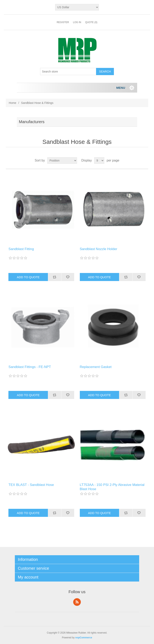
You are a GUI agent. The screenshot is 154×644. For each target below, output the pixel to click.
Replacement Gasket (96, 367)
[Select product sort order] (62, 160)
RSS (77, 602)
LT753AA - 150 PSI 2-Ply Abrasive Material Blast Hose (112, 487)
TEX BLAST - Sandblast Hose (31, 485)
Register (63, 22)
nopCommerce (84, 638)
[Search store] (68, 72)
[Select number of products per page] (99, 160)
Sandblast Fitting (21, 249)
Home (13, 103)
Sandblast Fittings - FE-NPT (30, 367)
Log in (77, 22)
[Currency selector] (77, 7)
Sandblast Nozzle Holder (99, 249)
